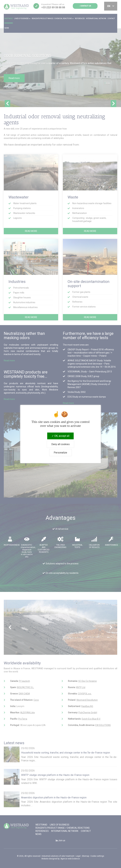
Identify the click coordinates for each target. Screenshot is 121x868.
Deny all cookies (60, 444)
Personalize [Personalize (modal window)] (60, 453)
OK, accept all (60, 436)
